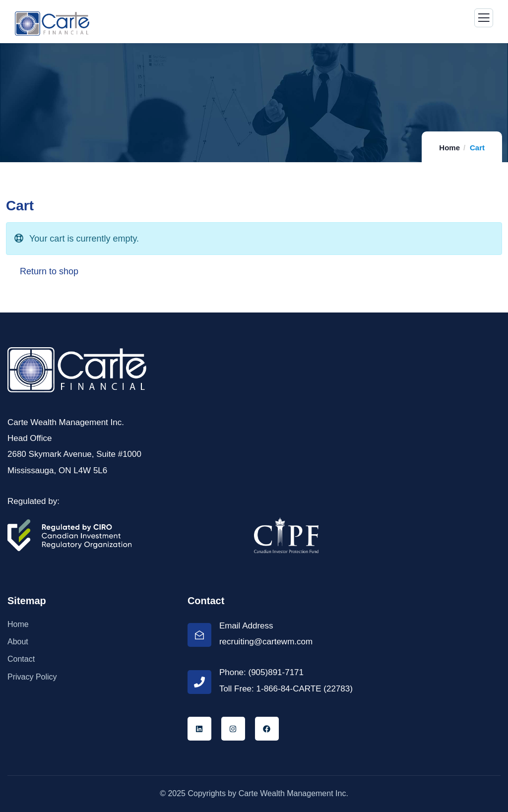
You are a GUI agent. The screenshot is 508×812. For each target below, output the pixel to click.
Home (449, 148)
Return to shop (48, 271)
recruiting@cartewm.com (266, 642)
